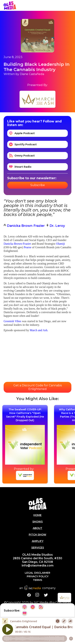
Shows (37, 522)
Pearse (28, 247)
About (37, 528)
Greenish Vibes (13, 321)
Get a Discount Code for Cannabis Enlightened (38, 387)
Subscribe (38, 185)
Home (37, 515)
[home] (10, 5)
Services (38, 548)
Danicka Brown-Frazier (17, 244)
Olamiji (60, 244)
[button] (71, 5)
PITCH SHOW (37, 535)
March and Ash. (39, 330)
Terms (37, 580)
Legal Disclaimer (37, 573)
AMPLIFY (38, 541)
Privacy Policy (38, 576)
